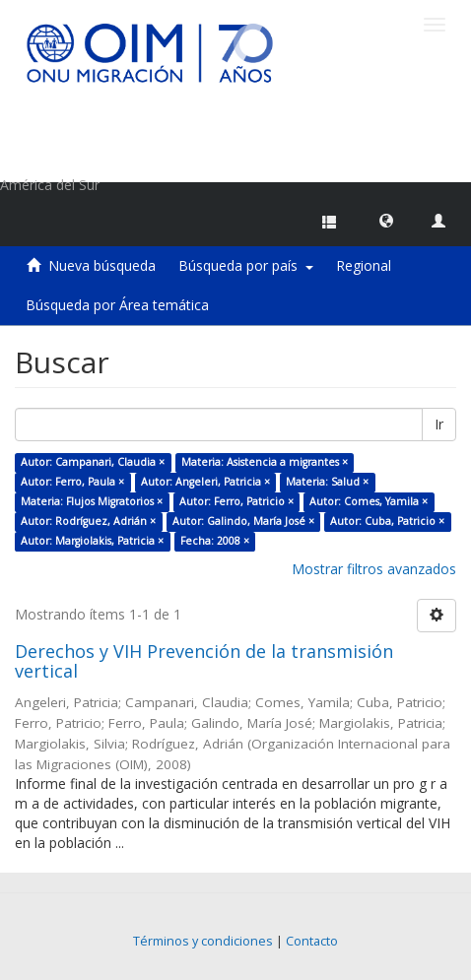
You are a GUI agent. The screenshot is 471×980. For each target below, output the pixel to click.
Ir (439, 424)
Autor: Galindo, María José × (243, 521)
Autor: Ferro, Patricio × (236, 501)
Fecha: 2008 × (215, 541)
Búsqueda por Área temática (117, 305)
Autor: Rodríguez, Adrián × (88, 521)
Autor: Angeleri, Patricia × (205, 482)
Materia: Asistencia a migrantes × (265, 462)
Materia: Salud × (327, 482)
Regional (364, 265)
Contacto (312, 941)
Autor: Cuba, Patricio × (387, 521)
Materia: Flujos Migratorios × (92, 501)
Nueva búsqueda (102, 265)
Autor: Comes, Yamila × (369, 501)
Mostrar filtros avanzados (374, 569)
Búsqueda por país (246, 265)
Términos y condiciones (203, 941)
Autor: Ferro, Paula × (72, 482)
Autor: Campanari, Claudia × (93, 462)
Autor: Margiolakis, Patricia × (92, 541)
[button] (386, 220)
